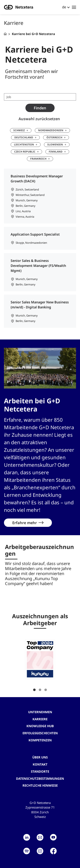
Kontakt (40, 764)
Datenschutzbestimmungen (40, 778)
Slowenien (55, 144)
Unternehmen (40, 712)
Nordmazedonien (51, 130)
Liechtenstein (24, 144)
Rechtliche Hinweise (40, 785)
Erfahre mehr (25, 523)
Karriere (40, 719)
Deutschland (24, 137)
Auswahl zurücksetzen (39, 119)
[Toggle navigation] (74, 7)
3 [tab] (46, 690)
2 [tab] (40, 690)
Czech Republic (25, 152)
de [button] (64, 7)
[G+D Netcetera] (5, 34)
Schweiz (19, 130)
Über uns (40, 757)
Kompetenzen (40, 740)
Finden (40, 108)
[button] (40, 659)
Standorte (40, 771)
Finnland (56, 152)
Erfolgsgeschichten (40, 733)
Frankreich (38, 159)
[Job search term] (40, 97)
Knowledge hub (40, 726)
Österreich (54, 137)
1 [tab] (34, 690)
